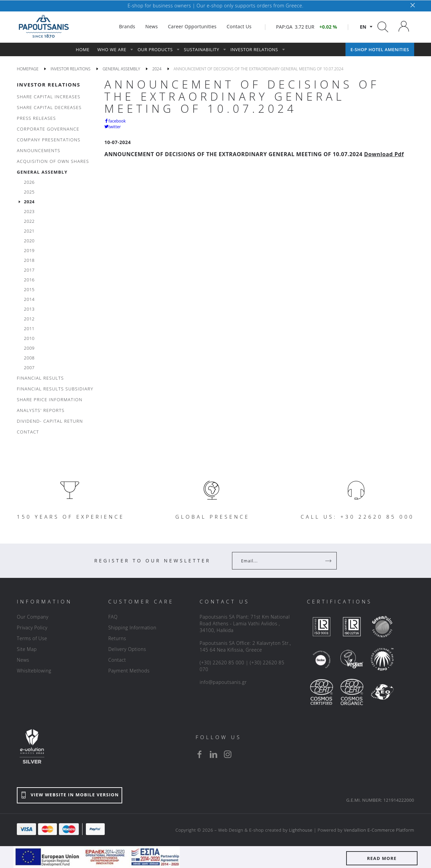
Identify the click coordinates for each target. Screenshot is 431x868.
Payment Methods (129, 671)
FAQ (113, 617)
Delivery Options (127, 649)
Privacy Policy (32, 628)
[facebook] (199, 754)
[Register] (329, 561)
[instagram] (228, 754)
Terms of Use (32, 638)
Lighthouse (301, 830)
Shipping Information (132, 628)
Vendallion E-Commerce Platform (379, 830)
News (23, 660)
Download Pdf (384, 154)
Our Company (33, 617)
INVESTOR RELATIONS (48, 84)
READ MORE (382, 858)
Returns (117, 638)
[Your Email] (280, 561)
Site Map (27, 649)
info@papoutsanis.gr (223, 682)
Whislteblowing (34, 671)
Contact (117, 660)
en (363, 27)
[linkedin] (213, 754)
